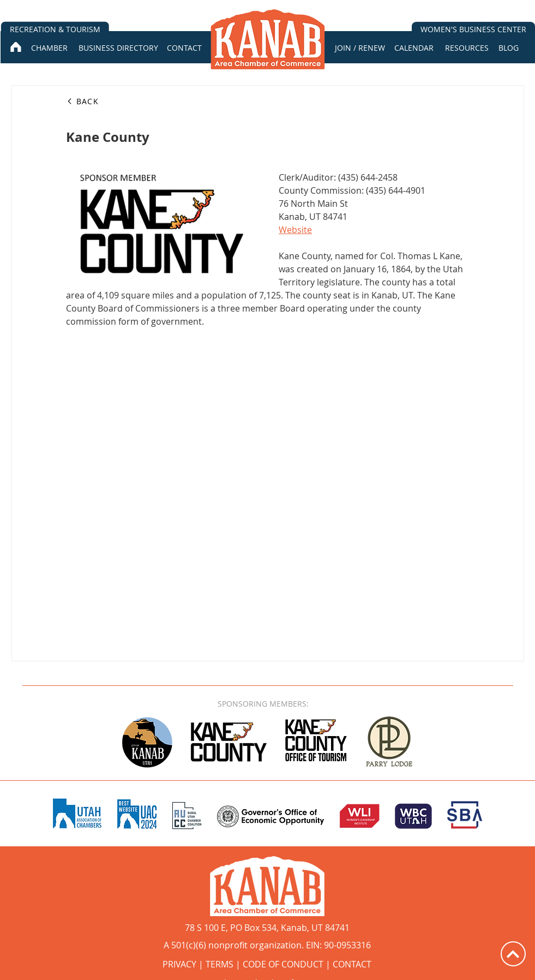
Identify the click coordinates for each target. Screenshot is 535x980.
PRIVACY (179, 964)
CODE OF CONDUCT (283, 964)
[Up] (513, 954)
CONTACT (352, 964)
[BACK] (105, 101)
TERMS (220, 964)
